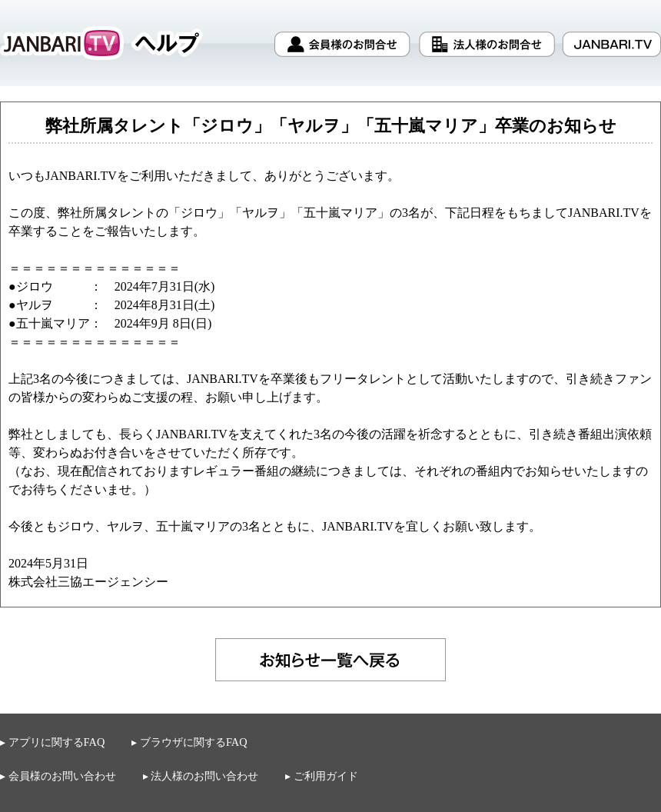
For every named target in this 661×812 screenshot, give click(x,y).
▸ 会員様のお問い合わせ (58, 776)
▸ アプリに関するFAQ (52, 742)
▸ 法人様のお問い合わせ (201, 776)
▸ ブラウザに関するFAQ (189, 742)
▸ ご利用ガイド (322, 776)
